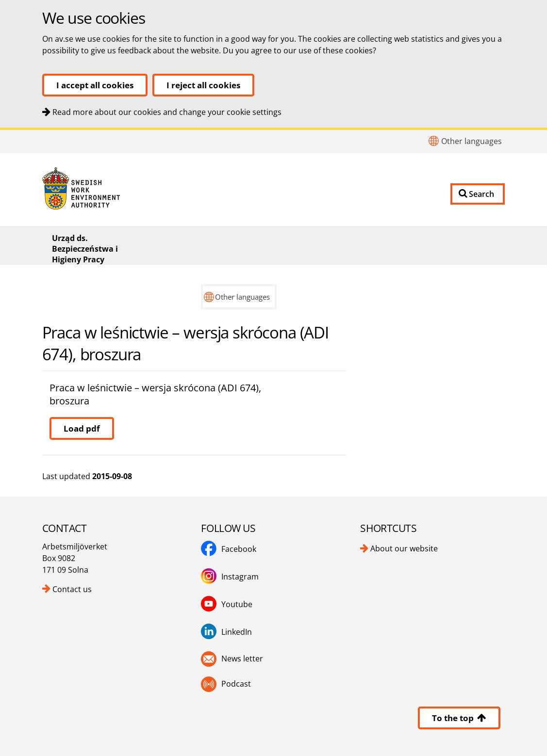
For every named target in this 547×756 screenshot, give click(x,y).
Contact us (72, 589)
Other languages (472, 141)
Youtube (237, 604)
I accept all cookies (95, 85)
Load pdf (82, 428)
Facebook (239, 549)
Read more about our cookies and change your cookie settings (167, 112)
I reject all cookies (203, 85)
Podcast (236, 684)
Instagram (240, 577)
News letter (242, 659)
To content (0, 130)
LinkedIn (237, 632)
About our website (404, 548)
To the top (459, 718)
